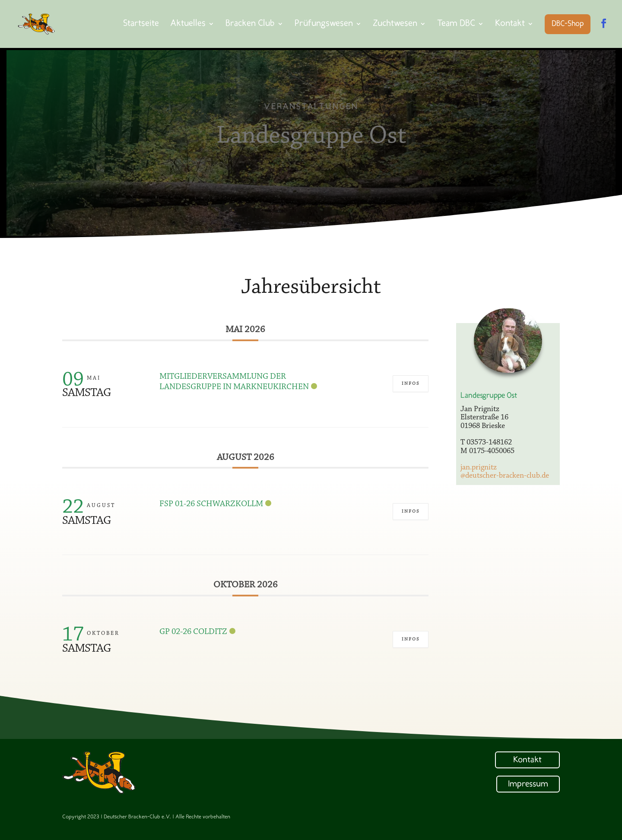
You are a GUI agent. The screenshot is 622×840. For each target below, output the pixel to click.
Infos (411, 384)
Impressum (528, 784)
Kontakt (527, 760)
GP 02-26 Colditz (193, 632)
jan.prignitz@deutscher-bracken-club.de (505, 472)
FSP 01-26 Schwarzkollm (211, 504)
